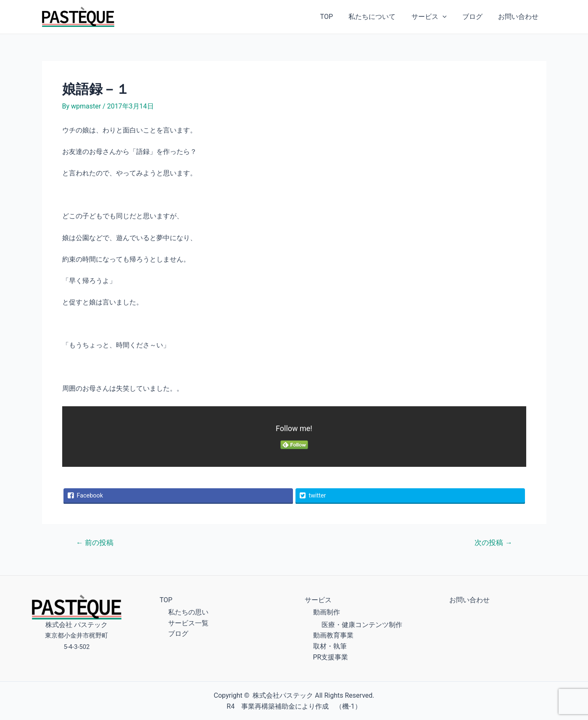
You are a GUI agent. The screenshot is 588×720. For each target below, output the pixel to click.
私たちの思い (188, 612)
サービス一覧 (188, 623)
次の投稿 (493, 543)
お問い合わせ (519, 17)
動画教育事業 (333, 635)
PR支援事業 (331, 657)
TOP (336, 17)
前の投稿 (94, 543)
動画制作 (327, 612)
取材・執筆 (330, 646)
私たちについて (380, 17)
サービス (435, 17)
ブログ (476, 17)
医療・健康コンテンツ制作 (362, 625)
